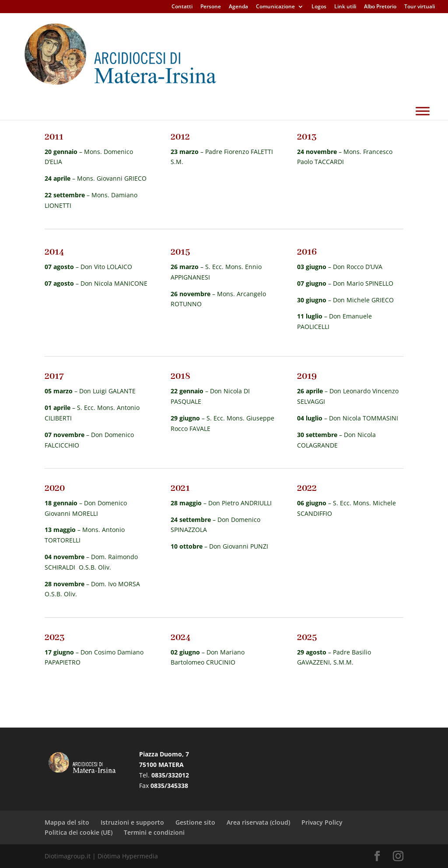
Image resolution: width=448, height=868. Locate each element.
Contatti (182, 7)
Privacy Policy (322, 822)
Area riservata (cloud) (258, 822)
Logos (319, 7)
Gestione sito (195, 822)
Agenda (238, 7)
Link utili (345, 7)
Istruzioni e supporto (132, 822)
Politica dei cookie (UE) (79, 832)
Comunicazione (275, 7)
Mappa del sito (67, 822)
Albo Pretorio (380, 7)
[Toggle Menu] (423, 132)
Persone (211, 7)
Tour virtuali (420, 7)
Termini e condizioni (154, 832)
